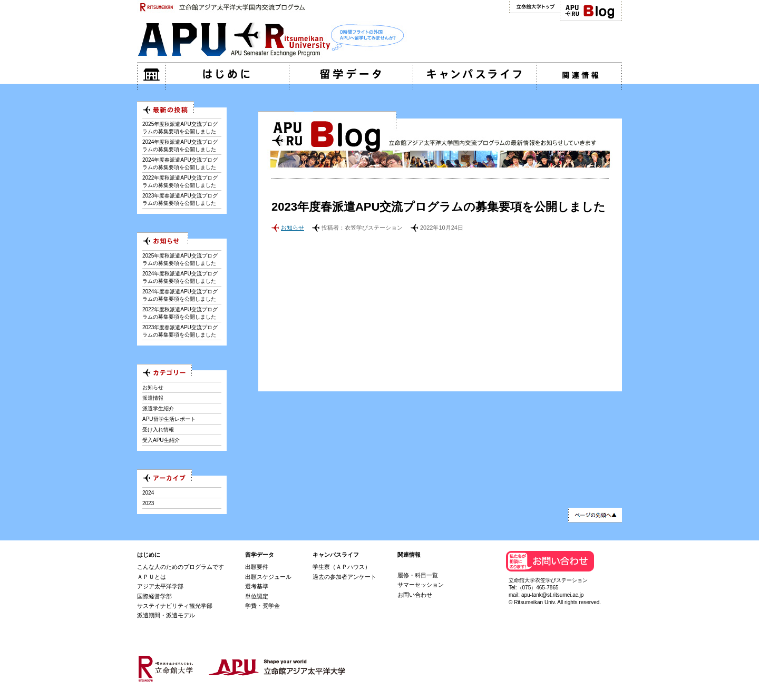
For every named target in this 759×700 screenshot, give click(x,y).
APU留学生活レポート (169, 419)
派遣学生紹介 (158, 408)
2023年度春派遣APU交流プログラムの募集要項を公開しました (180, 199)
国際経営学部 (154, 596)
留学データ (260, 555)
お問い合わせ (415, 595)
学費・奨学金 (262, 606)
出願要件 (257, 567)
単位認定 (257, 596)
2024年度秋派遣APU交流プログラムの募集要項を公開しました (180, 146)
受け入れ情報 (158, 430)
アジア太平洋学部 (160, 586)
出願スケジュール (268, 577)
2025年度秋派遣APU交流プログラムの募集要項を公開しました (180, 128)
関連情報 (409, 555)
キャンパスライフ (336, 555)
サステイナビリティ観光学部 (175, 606)
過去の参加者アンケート (344, 577)
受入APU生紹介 (161, 440)
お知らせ (293, 228)
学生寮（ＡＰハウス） (342, 567)
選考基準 (257, 586)
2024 (148, 493)
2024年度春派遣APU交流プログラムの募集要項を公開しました (180, 164)
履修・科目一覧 (418, 575)
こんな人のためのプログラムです (181, 567)
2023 (148, 503)
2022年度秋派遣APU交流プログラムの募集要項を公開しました (180, 181)
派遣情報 (153, 398)
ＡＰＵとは (152, 577)
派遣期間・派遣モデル (166, 615)
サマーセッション (421, 585)
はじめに (149, 555)
